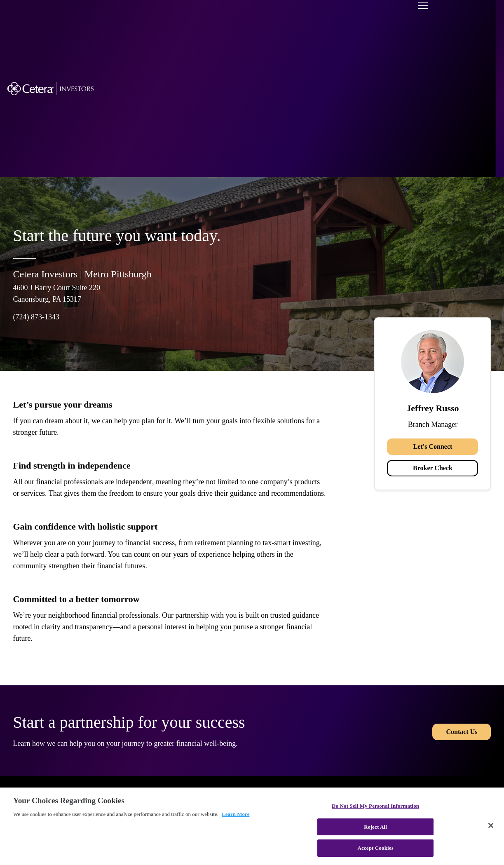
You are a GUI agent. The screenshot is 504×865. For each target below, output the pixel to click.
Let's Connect (433, 447)
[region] (252, 826)
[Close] (491, 825)
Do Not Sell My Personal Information (375, 806)
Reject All (375, 827)
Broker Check (433, 468)
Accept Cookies (375, 848)
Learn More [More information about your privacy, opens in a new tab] (236, 814)
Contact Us (462, 730)
